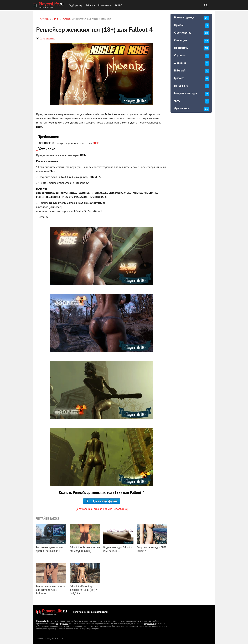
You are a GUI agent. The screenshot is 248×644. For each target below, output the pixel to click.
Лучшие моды (105, 5)
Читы (192, 101)
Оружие (192, 26)
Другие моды (192, 109)
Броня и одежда (192, 18)
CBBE (96, 143)
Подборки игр (76, 5)
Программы (192, 48)
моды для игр (62, 624)
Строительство (192, 33)
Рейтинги (90, 5)
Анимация (192, 63)
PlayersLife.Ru (42, 621)
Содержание (47, 38)
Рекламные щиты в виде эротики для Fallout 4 (49, 549)
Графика (192, 79)
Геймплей (192, 71)
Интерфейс (192, 86)
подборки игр (150, 624)
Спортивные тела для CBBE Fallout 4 (152, 549)
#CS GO (119, 5)
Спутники (192, 56)
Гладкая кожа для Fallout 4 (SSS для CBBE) (118, 549)
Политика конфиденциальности (90, 612)
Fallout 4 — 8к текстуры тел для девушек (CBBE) (85, 549)
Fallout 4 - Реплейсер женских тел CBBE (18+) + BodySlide (83, 590)
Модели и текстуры (192, 94)
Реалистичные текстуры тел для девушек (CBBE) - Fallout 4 (51, 590)
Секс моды (192, 41)
